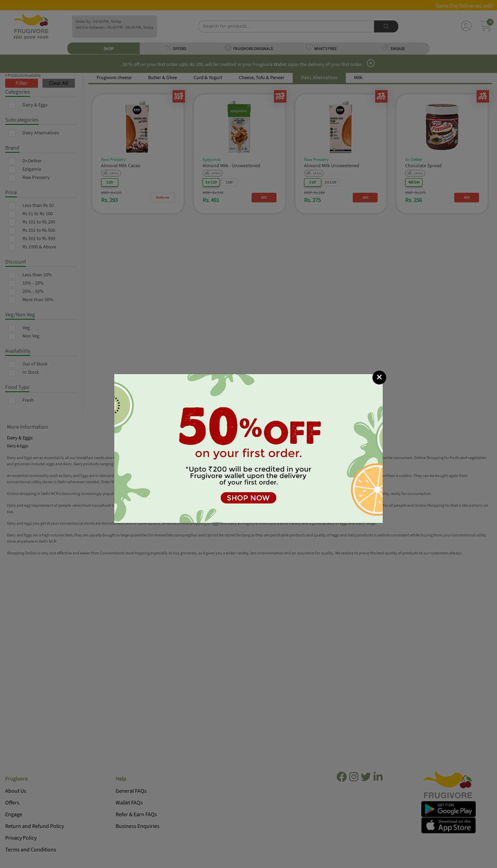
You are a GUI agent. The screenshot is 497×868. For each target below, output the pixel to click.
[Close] (379, 378)
